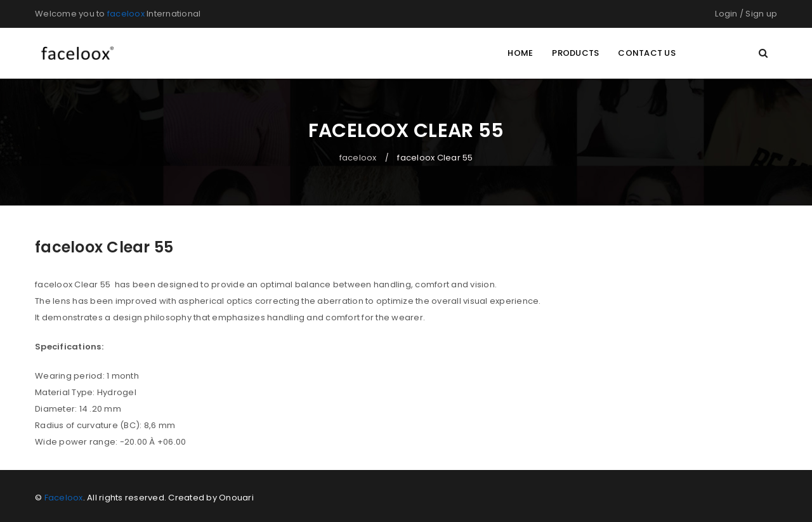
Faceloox (64, 498)
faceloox (126, 14)
